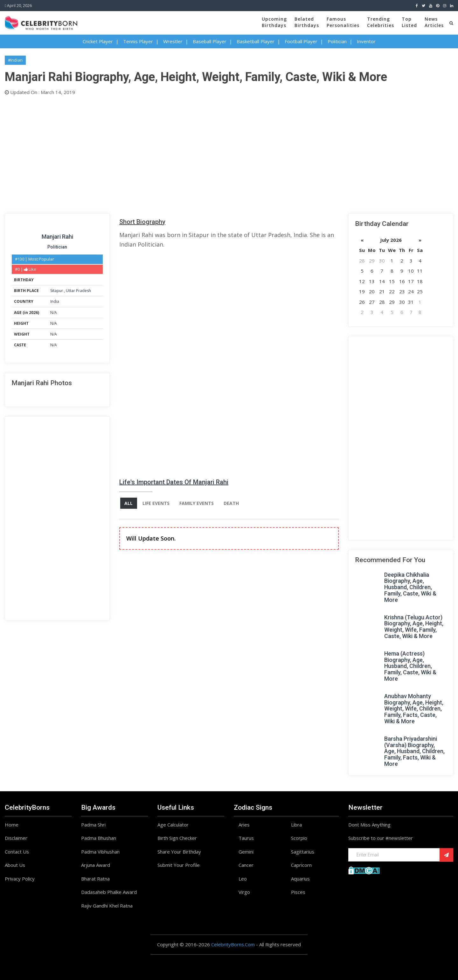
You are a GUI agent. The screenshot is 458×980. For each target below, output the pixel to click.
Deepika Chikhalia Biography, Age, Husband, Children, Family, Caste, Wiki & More (410, 587)
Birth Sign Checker (177, 838)
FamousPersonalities (343, 22)
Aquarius (300, 879)
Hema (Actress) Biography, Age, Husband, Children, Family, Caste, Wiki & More (410, 666)
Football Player (301, 41)
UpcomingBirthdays (274, 22)
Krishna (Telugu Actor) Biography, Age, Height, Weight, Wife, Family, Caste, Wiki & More (414, 627)
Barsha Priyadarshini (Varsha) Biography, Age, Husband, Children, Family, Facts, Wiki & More (414, 751)
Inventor (366, 41)
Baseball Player (210, 41)
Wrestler (173, 41)
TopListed (409, 22)
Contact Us (17, 852)
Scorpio (299, 838)
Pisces (298, 892)
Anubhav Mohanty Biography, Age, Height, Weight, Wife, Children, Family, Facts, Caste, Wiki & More (414, 709)
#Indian (15, 60)
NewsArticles (434, 22)
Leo (243, 879)
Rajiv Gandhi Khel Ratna (107, 906)
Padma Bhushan (99, 838)
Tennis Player (138, 41)
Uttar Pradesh (78, 291)
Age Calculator (173, 825)
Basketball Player (256, 41)
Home (12, 825)
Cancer (246, 865)
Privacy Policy (20, 879)
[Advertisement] (196, 153)
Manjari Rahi (57, 237)
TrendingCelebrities (381, 22)
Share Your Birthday (179, 852)
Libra (296, 825)
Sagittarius (303, 852)
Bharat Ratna (95, 879)
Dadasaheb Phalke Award (109, 892)
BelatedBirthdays (307, 22)
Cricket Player (98, 41)
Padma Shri (93, 825)
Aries (244, 825)
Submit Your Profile (179, 865)
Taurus (246, 838)
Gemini (246, 852)
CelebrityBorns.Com (233, 944)
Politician (337, 41)
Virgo (244, 892)
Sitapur (57, 291)
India (55, 301)
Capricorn (301, 865)
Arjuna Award (96, 865)
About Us (15, 865)
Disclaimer (16, 838)
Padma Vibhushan (100, 852)
